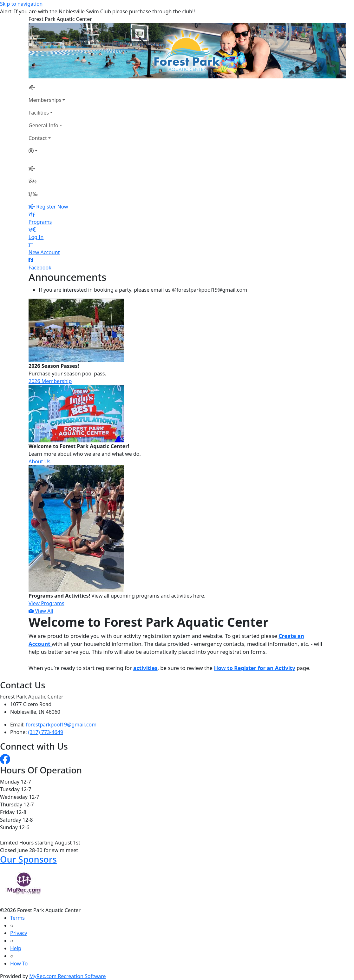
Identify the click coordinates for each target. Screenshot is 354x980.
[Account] (47, 151)
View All (41, 611)
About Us (39, 461)
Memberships (45, 100)
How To (19, 963)
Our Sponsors (28, 859)
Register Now (52, 207)
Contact (38, 138)
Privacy (19, 933)
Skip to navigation (21, 4)
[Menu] (33, 194)
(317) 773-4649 (46, 732)
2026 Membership (50, 381)
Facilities (39, 113)
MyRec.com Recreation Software (67, 976)
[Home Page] (47, 87)
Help (16, 948)
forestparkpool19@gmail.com (61, 725)
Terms (17, 918)
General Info (43, 125)
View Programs (46, 603)
